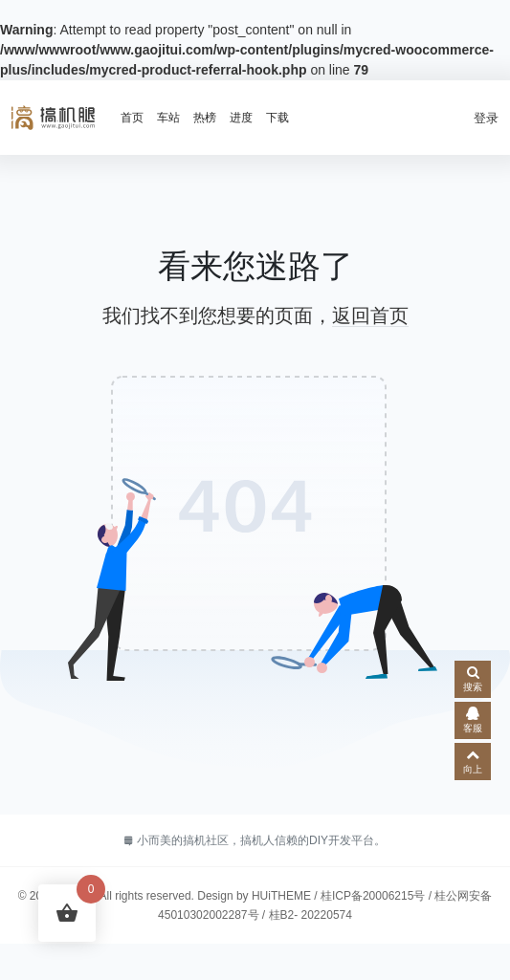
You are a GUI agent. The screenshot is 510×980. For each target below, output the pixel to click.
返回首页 (370, 316)
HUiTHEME (281, 896)
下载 (277, 118)
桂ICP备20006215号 (373, 896)
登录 (486, 118)
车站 (168, 118)
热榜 (205, 118)
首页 (132, 118)
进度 (241, 118)
